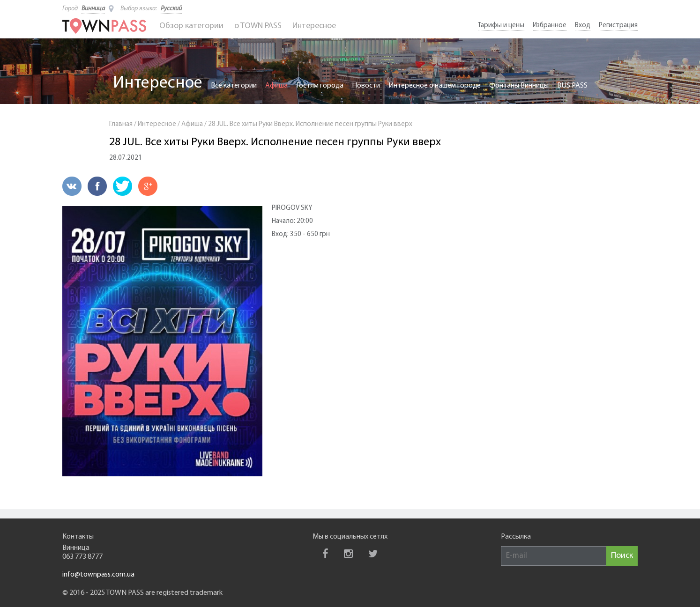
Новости (366, 86)
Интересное (314, 26)
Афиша (276, 86)
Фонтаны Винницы (519, 86)
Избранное (550, 26)
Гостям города (320, 86)
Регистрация (618, 26)
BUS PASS (572, 86)
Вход (583, 26)
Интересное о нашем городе (435, 86)
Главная (121, 124)
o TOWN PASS (258, 26)
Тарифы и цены (501, 26)
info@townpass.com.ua (98, 575)
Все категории (234, 86)
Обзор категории (191, 26)
